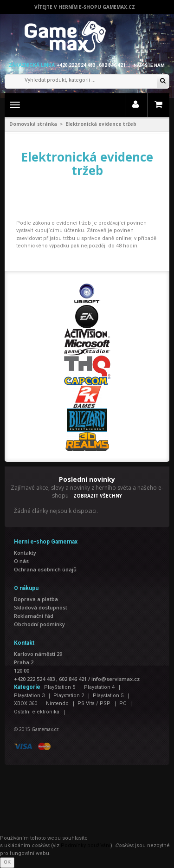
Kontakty (25, 553)
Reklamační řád (34, 616)
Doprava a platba (36, 599)
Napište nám (149, 65)
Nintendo (57, 703)
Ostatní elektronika (37, 712)
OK (7, 862)
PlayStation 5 (60, 687)
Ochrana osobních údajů (45, 569)
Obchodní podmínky (39, 624)
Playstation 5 (108, 696)
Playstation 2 (69, 696)
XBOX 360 (26, 703)
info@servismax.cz (116, 679)
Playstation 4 (99, 687)
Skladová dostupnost (41, 607)
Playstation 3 (29, 696)
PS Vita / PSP (94, 703)
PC (123, 703)
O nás (21, 561)
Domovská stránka (33, 124)
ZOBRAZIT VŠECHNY (98, 496)
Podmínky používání (86, 845)
